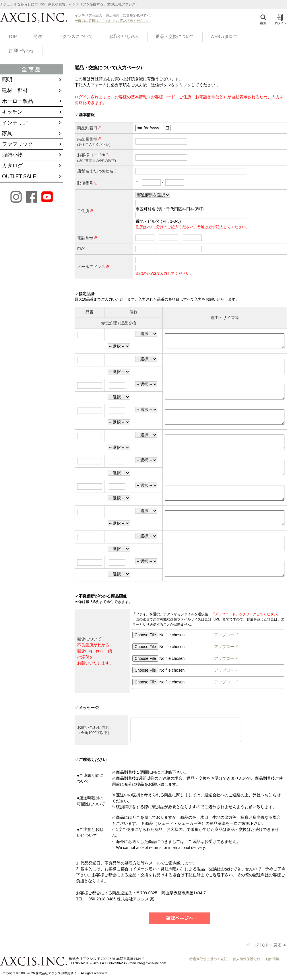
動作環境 (272, 959)
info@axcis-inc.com (151, 963)
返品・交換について (175, 36)
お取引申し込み (124, 36)
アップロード (226, 635)
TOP (13, 36)
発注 (38, 36)
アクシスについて (75, 36)
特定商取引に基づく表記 (208, 959)
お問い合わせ (21, 51)
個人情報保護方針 (247, 959)
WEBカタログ (224, 36)
